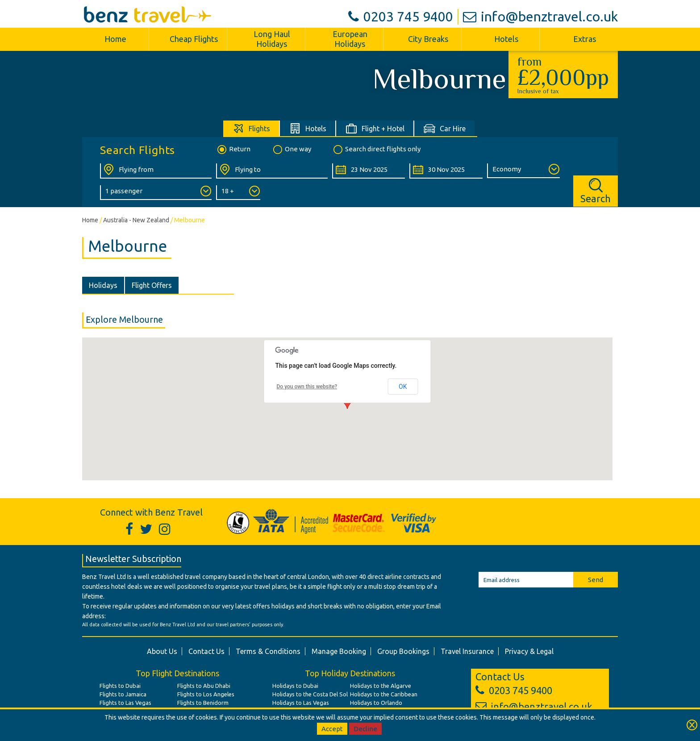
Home (115, 39)
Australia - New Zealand (136, 220)
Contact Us (206, 651)
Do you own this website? (307, 387)
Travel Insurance (467, 651)
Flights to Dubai (120, 686)
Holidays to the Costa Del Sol (310, 694)
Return (233, 150)
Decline (365, 729)
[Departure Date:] (369, 171)
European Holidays (350, 39)
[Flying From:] (156, 171)
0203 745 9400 (401, 17)
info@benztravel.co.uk (540, 17)
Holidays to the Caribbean (384, 694)
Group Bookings (403, 651)
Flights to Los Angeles (206, 694)
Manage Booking (339, 651)
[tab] (252, 128)
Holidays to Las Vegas (301, 703)
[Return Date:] (446, 171)
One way (292, 150)
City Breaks (428, 39)
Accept (332, 729)
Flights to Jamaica (123, 694)
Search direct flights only (376, 150)
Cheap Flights (194, 39)
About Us (162, 651)
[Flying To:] (272, 171)
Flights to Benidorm (203, 703)
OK (403, 387)
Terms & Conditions (268, 651)
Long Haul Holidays (272, 39)
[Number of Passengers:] (156, 193)
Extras (585, 39)
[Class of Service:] (523, 171)
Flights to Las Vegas (125, 703)
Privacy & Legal (529, 651)
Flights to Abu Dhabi (204, 686)
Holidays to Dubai (295, 686)
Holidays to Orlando (376, 703)
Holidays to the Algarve (381, 686)
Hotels (506, 39)
